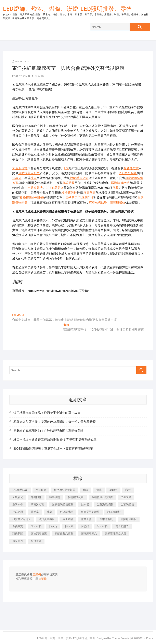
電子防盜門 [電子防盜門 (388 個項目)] (122, 526)
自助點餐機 (35, 188)
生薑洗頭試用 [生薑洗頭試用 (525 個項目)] (105, 505)
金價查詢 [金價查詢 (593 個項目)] (18, 526)
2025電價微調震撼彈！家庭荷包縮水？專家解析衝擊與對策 (53, 449)
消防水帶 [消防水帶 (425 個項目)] (18, 505)
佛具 (116, 188)
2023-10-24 (21, 62)
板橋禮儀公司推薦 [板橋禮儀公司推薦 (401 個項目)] (102, 497)
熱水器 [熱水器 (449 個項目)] (85, 505)
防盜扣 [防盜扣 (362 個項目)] (85, 526)
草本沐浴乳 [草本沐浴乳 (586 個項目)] (106, 519)
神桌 (34, 178)
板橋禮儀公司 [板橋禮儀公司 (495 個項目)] (76, 497)
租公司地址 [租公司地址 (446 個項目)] (67, 512)
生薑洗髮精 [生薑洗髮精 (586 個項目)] (127, 505)
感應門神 (87, 198)
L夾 (66, 168)
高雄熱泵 (68, 183)
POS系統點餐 (128, 173)
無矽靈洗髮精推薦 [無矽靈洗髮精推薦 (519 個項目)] (63, 505)
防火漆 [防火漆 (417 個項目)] (69, 526)
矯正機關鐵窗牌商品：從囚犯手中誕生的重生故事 (47, 413)
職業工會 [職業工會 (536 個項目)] (86, 519)
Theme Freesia (121, 638)
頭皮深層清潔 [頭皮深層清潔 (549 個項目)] (39, 534)
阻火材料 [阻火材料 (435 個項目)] (102, 526)
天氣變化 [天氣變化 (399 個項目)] (18, 497)
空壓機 (37, 575)
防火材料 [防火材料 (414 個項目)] (36, 526)
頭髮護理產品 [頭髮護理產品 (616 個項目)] (89, 534)
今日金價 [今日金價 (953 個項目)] (41, 490)
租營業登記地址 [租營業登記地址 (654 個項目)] (22, 519)
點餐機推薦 (131, 168)
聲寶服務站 (118, 202)
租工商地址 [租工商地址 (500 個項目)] (114, 512)
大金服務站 (20, 168)
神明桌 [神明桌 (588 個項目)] (35, 512)
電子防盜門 (73, 198)
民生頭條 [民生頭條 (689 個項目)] (126, 497)
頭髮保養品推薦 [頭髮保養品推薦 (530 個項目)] (64, 534)
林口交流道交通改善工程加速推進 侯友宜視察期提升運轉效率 (55, 440)
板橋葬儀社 (69, 193)
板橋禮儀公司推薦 (32, 198)
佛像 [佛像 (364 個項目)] (86, 490)
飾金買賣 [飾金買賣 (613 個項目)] (36, 541)
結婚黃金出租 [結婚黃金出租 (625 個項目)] (47, 519)
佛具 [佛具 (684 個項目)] (99, 490)
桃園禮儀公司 (79, 178)
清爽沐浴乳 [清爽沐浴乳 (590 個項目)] (37, 505)
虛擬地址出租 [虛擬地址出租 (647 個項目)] (129, 519)
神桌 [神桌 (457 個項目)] (49, 512)
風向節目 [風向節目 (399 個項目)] (18, 541)
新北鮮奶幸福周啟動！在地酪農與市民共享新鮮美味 (48, 431)
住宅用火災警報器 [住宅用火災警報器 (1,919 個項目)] (65, 490)
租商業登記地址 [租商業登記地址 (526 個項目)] (90, 512)
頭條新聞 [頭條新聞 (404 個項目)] (18, 534)
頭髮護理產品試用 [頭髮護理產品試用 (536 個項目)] (115, 534)
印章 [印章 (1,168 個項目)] (128, 490)
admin (26, 76)
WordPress (147, 638)
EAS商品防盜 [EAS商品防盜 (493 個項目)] (20, 490)
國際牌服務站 (120, 183)
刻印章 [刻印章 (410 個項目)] (113, 490)
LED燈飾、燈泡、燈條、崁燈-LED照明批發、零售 (68, 9)
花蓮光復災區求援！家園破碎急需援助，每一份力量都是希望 (55, 422)
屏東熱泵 (90, 193)
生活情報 (40, 76)
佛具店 (17, 178)
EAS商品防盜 (55, 188)
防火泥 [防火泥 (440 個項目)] (53, 526)
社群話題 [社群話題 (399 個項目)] (18, 512)
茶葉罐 (42, 579)
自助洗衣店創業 (29, 173)
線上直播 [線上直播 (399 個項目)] (68, 519)
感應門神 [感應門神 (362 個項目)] (36, 497)
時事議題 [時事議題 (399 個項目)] (55, 497)
